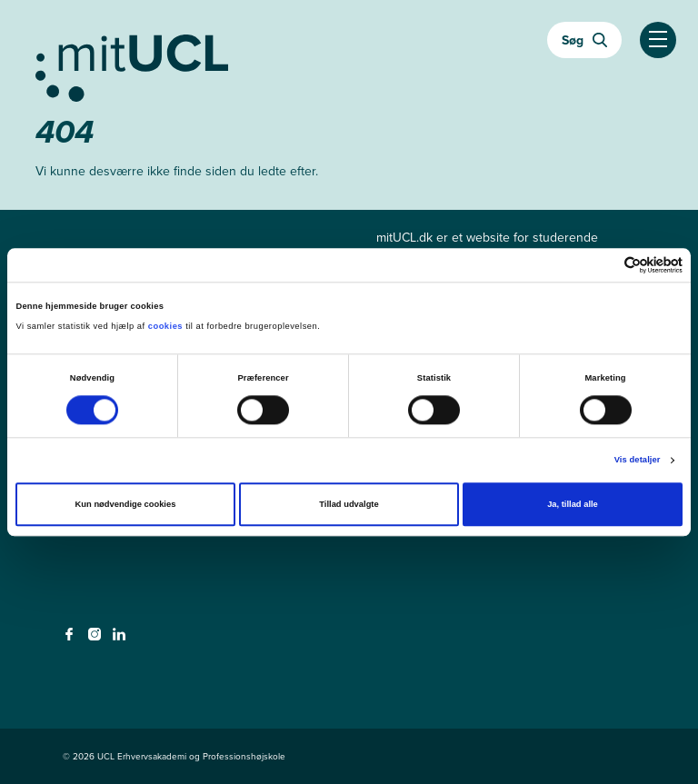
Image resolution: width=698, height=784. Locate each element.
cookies (167, 327)
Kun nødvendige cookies (126, 505)
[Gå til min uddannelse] (349, 65)
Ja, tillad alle (573, 505)
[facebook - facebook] (71, 640)
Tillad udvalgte (349, 505)
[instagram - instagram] (97, 640)
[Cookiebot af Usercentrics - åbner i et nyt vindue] (603, 265)
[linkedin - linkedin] (121, 640)
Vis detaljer (638, 461)
